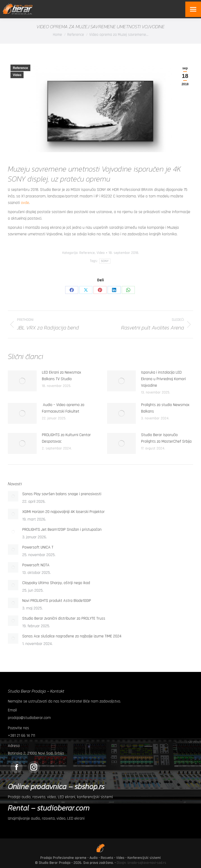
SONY (105, 261)
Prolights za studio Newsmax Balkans (165, 408)
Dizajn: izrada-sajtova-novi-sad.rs (141, 863)
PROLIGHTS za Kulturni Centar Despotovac (66, 438)
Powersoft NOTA (36, 565)
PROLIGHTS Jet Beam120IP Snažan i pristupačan (62, 530)
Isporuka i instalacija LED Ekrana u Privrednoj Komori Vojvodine (163, 379)
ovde (25, 203)
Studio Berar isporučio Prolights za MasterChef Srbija (166, 438)
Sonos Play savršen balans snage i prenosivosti (62, 494)
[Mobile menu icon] (193, 9)
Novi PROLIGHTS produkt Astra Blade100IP (57, 601)
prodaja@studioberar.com (29, 718)
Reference (20, 68)
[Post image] (22, 381)
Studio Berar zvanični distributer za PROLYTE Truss (64, 618)
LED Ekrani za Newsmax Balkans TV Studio (62, 376)
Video (17, 75)
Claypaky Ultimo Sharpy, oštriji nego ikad (56, 583)
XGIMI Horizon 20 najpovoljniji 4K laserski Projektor (63, 512)
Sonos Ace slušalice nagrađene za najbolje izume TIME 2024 (72, 636)
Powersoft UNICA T (38, 547)
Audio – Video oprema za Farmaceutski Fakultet (63, 408)
